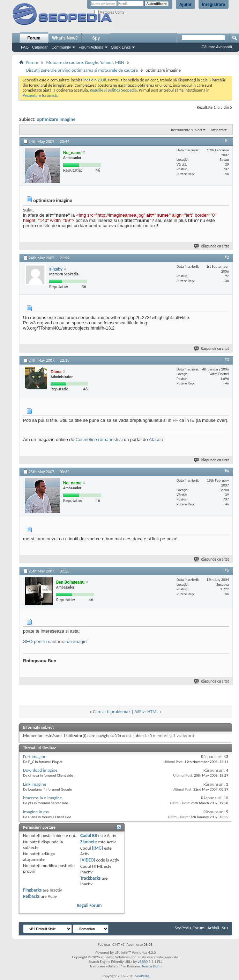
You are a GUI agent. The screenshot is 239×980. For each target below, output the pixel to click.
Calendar (40, 47)
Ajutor (185, 5)
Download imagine (40, 770)
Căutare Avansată (217, 47)
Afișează (217, 130)
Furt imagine (35, 756)
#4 (227, 471)
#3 (227, 360)
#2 (227, 257)
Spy (96, 38)
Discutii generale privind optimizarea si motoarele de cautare (82, 70)
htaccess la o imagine (43, 798)
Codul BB (89, 835)
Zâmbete (88, 842)
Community (61, 47)
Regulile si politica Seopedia (113, 90)
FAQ (25, 47)
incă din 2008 (95, 80)
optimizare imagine (56, 119)
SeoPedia (143, 976)
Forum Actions (91, 47)
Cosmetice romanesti (97, 439)
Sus (225, 928)
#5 (227, 570)
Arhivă (213, 928)
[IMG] (97, 848)
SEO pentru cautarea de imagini (55, 642)
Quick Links (121, 47)
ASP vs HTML (147, 711)
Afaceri (156, 439)
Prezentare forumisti (40, 95)
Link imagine (35, 784)
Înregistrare (214, 5)
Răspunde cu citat (212, 246)
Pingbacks (32, 890)
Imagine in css (36, 812)
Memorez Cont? (109, 12)
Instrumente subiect (187, 130)
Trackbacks (90, 878)
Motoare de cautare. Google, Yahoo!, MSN (85, 62)
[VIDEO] (88, 860)
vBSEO (143, 962)
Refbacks (31, 896)
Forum (34, 38)
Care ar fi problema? (111, 711)
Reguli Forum (89, 905)
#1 (227, 141)
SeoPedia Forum (190, 928)
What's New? (65, 38)
